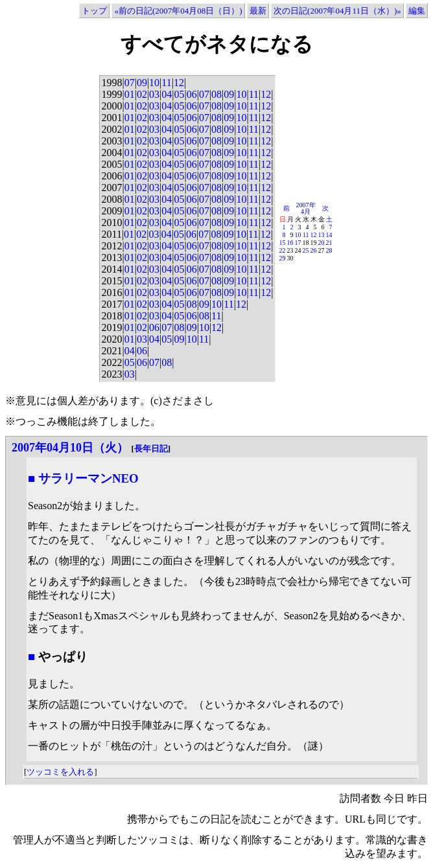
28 (329, 250)
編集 (417, 11)
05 (179, 94)
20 (322, 243)
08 (216, 94)
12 (179, 83)
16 (290, 243)
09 (142, 83)
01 (130, 94)
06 (192, 94)
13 (322, 235)
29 (283, 258)
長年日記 (151, 449)
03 (154, 94)
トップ (94, 11)
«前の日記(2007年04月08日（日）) (178, 11)
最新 (258, 11)
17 (298, 243)
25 (306, 250)
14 (329, 235)
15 (283, 243)
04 (167, 94)
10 (154, 83)
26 (314, 250)
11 (166, 83)
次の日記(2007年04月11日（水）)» (337, 11)
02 (142, 94)
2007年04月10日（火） (70, 448)
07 (130, 83)
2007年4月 (306, 208)
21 (329, 243)
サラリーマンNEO (88, 478)
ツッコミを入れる (60, 772)
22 (283, 250)
